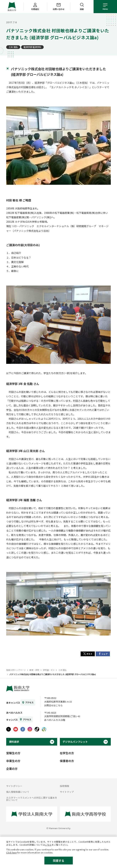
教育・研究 (34, 670)
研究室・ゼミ (49, 670)
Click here (11, 852)
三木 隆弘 (13, 47)
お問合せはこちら (53, 705)
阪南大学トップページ (16, 670)
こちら (48, 845)
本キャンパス (13, 703)
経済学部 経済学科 (32, 47)
